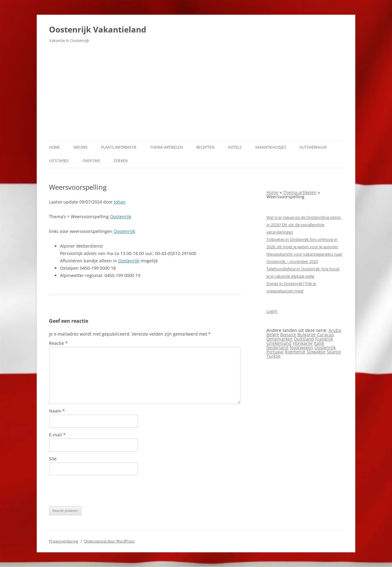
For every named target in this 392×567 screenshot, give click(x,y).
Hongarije (303, 343)
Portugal (275, 352)
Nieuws (81, 147)
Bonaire (288, 335)
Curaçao (325, 335)
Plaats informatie (119, 147)
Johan (120, 202)
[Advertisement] (196, 94)
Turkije (273, 356)
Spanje (334, 352)
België (273, 335)
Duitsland (304, 339)
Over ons (91, 161)
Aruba (335, 330)
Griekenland (279, 343)
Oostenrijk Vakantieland (98, 29)
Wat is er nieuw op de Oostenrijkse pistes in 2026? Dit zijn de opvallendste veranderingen (304, 225)
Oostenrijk (121, 217)
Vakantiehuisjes (271, 147)
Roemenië (295, 352)
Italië (319, 343)
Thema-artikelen (166, 147)
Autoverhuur (313, 147)
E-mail (57, 435)
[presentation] (96, 491)
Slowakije (316, 352)
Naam (57, 411)
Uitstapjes (59, 161)
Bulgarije (307, 335)
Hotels (235, 147)
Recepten (205, 147)
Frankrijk (324, 339)
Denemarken (280, 339)
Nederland (277, 347)
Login (272, 311)
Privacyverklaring (64, 541)
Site (53, 459)
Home (55, 147)
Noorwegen (302, 347)
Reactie (58, 343)
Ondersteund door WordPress (109, 541)
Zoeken (121, 161)
